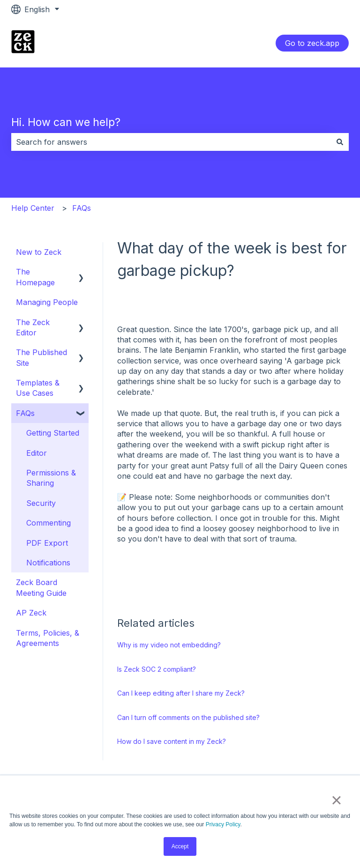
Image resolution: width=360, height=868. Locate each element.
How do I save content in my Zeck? (172, 741)
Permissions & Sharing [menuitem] (51, 478)
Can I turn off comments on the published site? (188, 717)
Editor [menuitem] (37, 453)
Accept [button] (180, 846)
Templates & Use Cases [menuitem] (38, 388)
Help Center (33, 208)
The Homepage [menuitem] (35, 277)
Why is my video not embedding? (169, 645)
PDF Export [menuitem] (47, 543)
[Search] (340, 142)
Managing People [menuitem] (47, 302)
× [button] (336, 800)
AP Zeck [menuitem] (31, 613)
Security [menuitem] (41, 503)
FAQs (82, 208)
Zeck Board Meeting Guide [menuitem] (41, 587)
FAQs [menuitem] (25, 413)
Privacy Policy (223, 824)
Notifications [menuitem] (48, 563)
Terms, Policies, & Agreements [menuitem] (48, 638)
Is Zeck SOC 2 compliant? (157, 669)
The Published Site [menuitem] (41, 357)
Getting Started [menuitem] (53, 433)
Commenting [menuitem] (49, 523)
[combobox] (171, 142)
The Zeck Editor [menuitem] (33, 327)
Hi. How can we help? (66, 122)
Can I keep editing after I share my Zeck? (181, 693)
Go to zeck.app (312, 43)
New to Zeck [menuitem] (39, 252)
